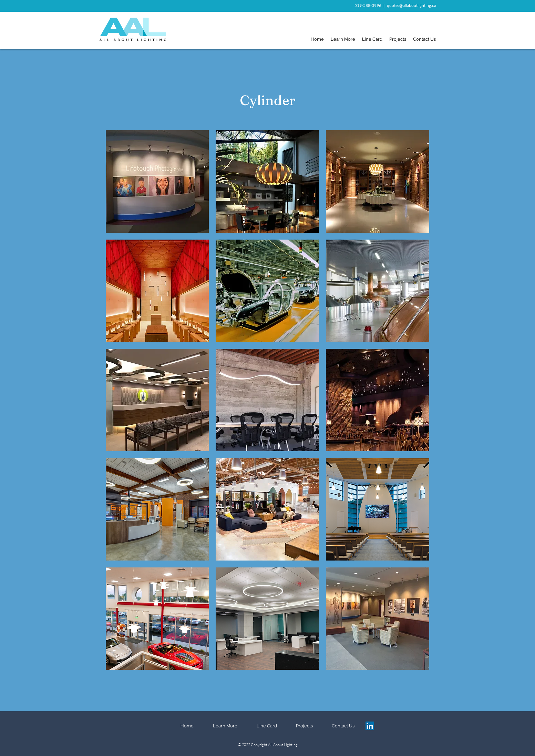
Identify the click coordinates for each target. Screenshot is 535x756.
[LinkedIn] (370, 726)
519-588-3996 (368, 5)
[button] (157, 182)
